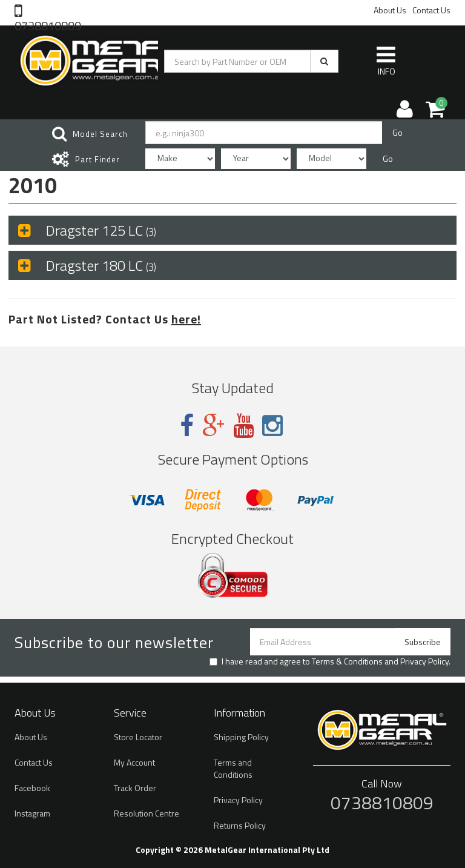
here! (186, 319)
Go (397, 132)
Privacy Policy (424, 661)
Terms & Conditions (347, 661)
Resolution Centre (147, 813)
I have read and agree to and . (330, 661)
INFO (386, 61)
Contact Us (431, 10)
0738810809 (48, 25)
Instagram (32, 813)
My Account (134, 762)
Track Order (135, 788)
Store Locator (138, 737)
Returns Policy (240, 825)
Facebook (32, 788)
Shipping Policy (241, 737)
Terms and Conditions (233, 768)
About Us (390, 10)
